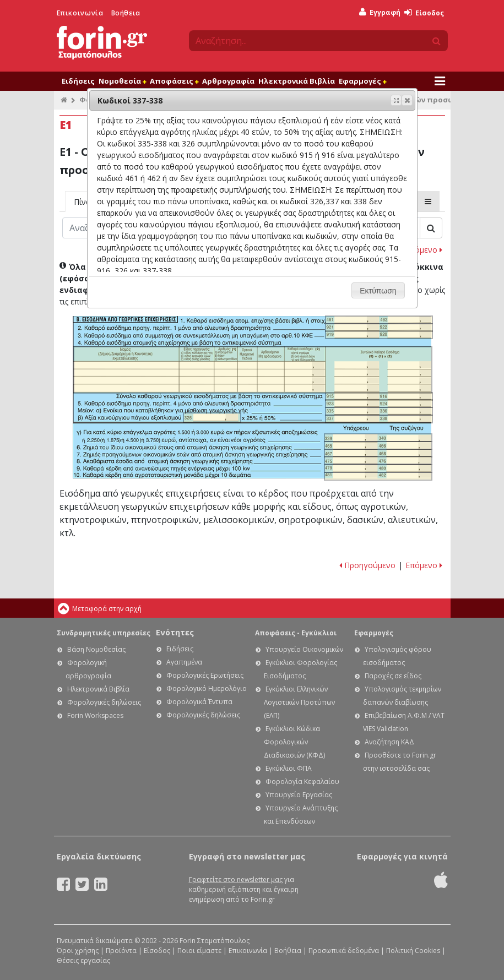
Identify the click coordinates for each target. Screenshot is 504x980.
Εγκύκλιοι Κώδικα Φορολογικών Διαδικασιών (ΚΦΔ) (294, 742)
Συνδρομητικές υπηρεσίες (104, 633)
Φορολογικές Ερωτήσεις (205, 675)
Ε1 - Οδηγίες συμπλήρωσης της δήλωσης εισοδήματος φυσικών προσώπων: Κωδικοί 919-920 (379, 335)
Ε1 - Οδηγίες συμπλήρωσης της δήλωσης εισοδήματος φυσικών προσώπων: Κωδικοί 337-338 (379, 419)
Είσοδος (424, 13)
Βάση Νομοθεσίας (96, 649)
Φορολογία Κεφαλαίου (302, 782)
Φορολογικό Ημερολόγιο (207, 688)
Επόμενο (424, 250)
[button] (407, 100)
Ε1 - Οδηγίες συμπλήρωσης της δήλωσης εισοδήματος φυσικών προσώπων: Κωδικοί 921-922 (379, 328)
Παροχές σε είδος (393, 676)
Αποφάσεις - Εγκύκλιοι (296, 633)
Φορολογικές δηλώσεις (104, 702)
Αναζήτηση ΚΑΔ (389, 742)
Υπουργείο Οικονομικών (304, 649)
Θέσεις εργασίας (83, 960)
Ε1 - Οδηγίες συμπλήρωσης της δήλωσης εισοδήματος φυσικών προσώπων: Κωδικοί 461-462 (379, 320)
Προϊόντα (121, 951)
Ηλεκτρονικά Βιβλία (297, 81)
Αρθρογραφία (228, 81)
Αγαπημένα (184, 662)
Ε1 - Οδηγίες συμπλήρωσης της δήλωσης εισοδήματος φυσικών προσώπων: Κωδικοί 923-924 (379, 404)
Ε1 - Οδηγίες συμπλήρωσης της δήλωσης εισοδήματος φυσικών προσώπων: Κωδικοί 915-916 (379, 396)
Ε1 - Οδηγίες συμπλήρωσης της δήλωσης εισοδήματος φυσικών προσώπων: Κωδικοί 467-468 (378, 453)
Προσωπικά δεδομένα (344, 951)
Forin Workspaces (95, 715)
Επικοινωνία (80, 13)
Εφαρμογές (362, 81)
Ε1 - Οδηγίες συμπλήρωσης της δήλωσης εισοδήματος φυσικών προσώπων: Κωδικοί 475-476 (378, 460)
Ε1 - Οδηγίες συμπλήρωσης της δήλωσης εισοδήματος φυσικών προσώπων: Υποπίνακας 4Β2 (253, 370)
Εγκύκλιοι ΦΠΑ (289, 768)
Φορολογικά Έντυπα (199, 702)
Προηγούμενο (367, 565)
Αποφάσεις (174, 81)
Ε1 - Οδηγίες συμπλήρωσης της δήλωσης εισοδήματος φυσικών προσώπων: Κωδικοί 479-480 (378, 469)
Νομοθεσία (122, 81)
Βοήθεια (126, 13)
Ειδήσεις (78, 81)
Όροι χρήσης (78, 951)
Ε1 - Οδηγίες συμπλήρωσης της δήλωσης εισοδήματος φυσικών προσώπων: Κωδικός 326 (212, 418)
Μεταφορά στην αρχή (107, 609)
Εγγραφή (380, 12)
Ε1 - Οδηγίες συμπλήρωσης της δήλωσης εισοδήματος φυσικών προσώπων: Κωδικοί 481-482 (378, 476)
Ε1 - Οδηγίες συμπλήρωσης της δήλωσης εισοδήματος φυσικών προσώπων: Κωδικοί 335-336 (379, 411)
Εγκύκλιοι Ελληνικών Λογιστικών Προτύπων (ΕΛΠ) (299, 702)
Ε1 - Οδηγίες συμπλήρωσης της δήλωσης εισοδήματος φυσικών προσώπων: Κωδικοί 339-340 (378, 438)
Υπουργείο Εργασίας (299, 795)
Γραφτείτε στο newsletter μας (236, 880)
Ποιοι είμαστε (199, 951)
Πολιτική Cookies (413, 951)
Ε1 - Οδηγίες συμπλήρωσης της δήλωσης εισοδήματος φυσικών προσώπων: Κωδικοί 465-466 (378, 445)
